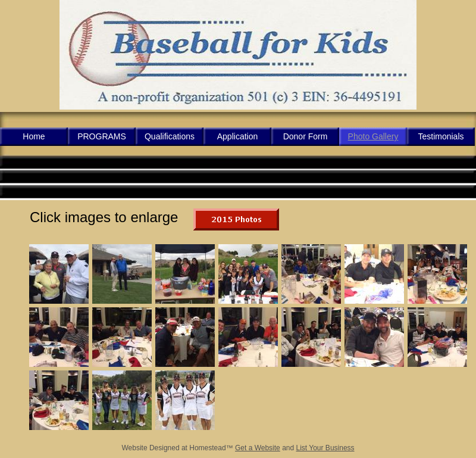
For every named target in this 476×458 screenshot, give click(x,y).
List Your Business (325, 448)
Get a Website (258, 448)
